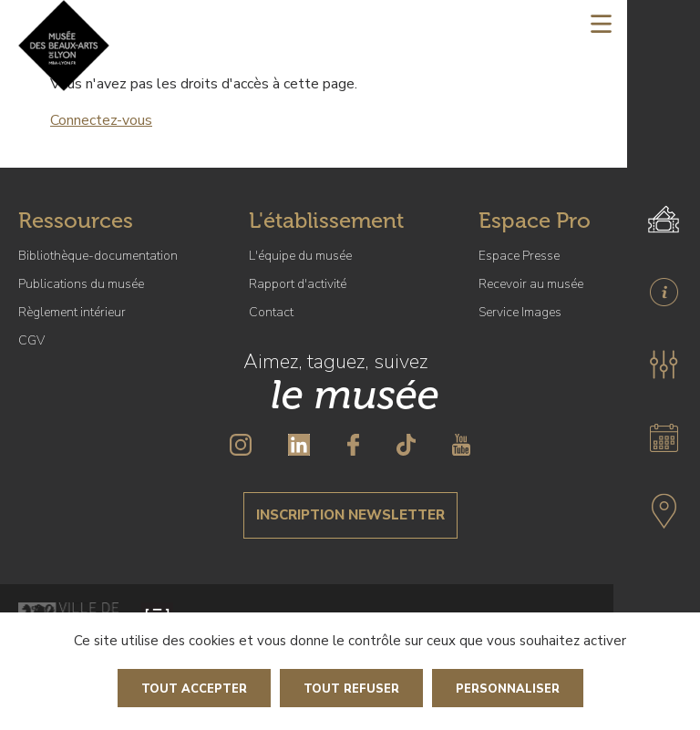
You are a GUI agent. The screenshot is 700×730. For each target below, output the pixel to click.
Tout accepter (194, 689)
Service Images (520, 312)
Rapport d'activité (298, 284)
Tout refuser (351, 689)
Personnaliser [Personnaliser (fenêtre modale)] (508, 689)
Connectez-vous (101, 120)
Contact (271, 312)
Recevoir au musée (531, 284)
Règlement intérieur (72, 312)
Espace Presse (519, 256)
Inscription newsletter (350, 515)
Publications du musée (81, 284)
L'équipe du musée (300, 256)
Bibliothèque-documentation (98, 256)
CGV (31, 340)
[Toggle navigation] (601, 23)
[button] (664, 365)
